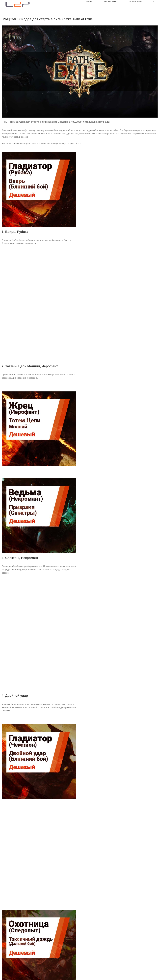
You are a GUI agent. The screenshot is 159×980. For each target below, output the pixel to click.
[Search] (153, 2)
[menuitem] (94, 2)
